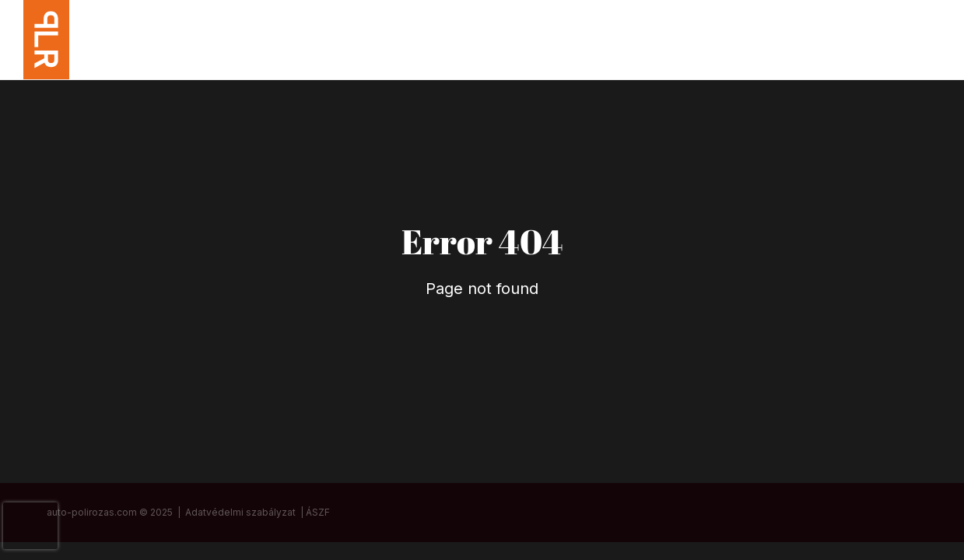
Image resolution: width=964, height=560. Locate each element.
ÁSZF (318, 512)
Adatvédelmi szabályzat (240, 512)
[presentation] (30, 526)
